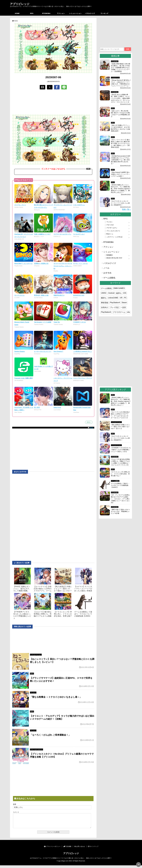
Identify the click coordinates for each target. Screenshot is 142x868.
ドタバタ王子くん (79, 205)
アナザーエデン (112, 228)
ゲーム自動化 (109, 278)
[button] (42, 87)
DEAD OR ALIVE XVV (114, 258)
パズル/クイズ (90, 13)
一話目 (123, 307)
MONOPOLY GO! (79, 295)
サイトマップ (93, 849)
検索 (128, 49)
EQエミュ (110, 234)
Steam (124, 303)
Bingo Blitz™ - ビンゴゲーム (23, 263)
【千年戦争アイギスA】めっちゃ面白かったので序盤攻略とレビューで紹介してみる (121, 450)
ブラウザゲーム (119, 312)
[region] (53, 102)
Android (111, 293)
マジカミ (33, 693)
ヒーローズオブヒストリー (43, 351)
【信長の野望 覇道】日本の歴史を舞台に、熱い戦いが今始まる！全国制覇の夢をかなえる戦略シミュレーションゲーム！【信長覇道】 (121, 68)
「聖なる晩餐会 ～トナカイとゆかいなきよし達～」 (56, 697)
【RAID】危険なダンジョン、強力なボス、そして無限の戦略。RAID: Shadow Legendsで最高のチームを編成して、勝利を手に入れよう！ (121, 189)
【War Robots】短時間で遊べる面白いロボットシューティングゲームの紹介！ (120, 174)
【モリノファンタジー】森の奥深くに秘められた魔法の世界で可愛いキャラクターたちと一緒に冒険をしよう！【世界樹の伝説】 (120, 143)
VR (121, 298)
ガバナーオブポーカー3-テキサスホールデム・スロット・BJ (63, 266)
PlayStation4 (115, 303)
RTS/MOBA (46, 13)
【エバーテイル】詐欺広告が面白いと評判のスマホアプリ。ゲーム (43, 589)
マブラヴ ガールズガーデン (62, 234)
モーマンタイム (19, 295)
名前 (15, 804)
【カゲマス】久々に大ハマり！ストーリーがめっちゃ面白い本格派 (83, 589)
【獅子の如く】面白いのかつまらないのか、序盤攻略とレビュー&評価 (120, 511)
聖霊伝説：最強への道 (41, 295)
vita (128, 312)
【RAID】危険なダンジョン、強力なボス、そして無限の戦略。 (22, 589)
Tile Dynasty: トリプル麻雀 (43, 322)
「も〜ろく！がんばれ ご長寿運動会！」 (50, 735)
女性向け (105, 307)
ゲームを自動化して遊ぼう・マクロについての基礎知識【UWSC (83, 614)
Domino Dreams (20, 351)
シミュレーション (75, 13)
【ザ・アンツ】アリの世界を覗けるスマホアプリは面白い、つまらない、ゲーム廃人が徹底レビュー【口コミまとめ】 (120, 499)
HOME (17, 13)
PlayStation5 (106, 312)
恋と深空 (37, 407)
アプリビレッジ (20, 4)
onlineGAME (113, 298)
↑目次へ (89, 422)
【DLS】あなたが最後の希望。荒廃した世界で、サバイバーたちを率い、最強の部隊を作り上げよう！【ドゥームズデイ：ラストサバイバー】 (120, 98)
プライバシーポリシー (52, 849)
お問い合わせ (80, 849)
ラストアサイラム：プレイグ (83, 378)
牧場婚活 (109, 255)
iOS (125, 293)
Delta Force (57, 407)
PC (125, 298)
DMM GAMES (119, 288)
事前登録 (105, 303)
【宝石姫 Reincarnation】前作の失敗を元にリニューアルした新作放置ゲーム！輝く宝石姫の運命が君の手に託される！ (121, 160)
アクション (61, 13)
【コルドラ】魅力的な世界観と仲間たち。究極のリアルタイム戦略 (43, 614)
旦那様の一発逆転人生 (41, 263)
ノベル (106, 268)
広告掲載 (67, 849)
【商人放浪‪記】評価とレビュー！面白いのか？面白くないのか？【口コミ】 (120, 427)
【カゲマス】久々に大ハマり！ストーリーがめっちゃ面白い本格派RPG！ (120, 203)
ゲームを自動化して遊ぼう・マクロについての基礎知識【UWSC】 (120, 485)
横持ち (104, 298)
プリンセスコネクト (36, 750)
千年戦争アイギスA (79, 322)
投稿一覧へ (126, 209)
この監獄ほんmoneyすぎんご (83, 351)
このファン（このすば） (115, 237)
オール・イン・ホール (80, 263)
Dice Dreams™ (58, 351)
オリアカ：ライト (20, 205)
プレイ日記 (114, 307)
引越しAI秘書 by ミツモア (42, 234)
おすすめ (107, 273)
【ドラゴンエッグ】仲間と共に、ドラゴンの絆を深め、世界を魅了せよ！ (120, 474)
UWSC (104, 293)
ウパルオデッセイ (79, 234)
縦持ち (119, 293)
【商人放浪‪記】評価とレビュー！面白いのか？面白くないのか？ (63, 589)
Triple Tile (57, 322)
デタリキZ (110, 225)
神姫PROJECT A (59, 295)
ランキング (104, 13)
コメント (16, 812)
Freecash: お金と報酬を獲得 (24, 378)
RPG (32, 13)
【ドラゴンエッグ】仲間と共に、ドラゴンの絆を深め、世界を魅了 (63, 614)
